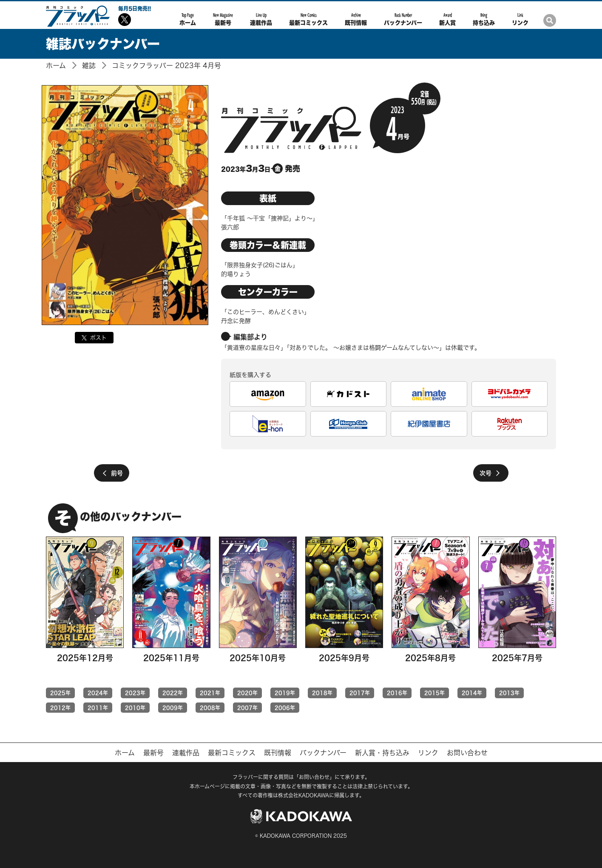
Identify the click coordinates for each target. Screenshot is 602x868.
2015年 (434, 693)
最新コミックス (308, 19)
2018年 (322, 693)
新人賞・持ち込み (382, 753)
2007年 (247, 708)
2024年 (98, 693)
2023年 (135, 693)
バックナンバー (403, 19)
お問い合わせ (467, 753)
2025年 (60, 693)
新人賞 (447, 19)
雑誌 (89, 66)
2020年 (247, 693)
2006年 (285, 708)
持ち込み (484, 19)
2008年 (210, 708)
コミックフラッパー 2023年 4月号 (166, 66)
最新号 (223, 19)
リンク (520, 19)
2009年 (173, 708)
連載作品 (261, 19)
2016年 (397, 693)
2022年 (173, 693)
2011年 (98, 708)
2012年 (60, 708)
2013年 (509, 693)
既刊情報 (356, 19)
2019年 (285, 693)
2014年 (472, 693)
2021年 (210, 693)
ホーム (188, 19)
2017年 (360, 693)
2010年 (135, 708)
